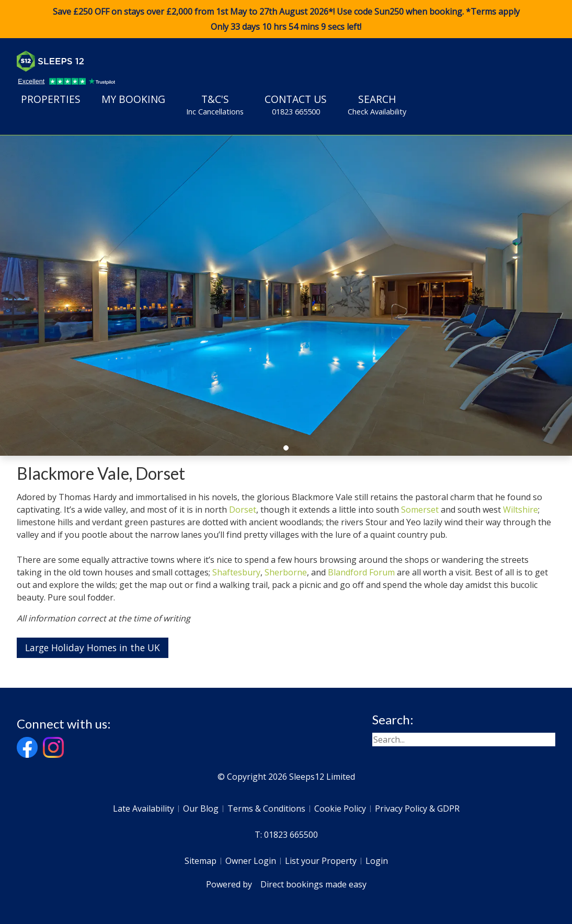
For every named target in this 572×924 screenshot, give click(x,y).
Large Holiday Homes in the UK (93, 648)
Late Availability (144, 808)
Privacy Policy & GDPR (417, 808)
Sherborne (286, 572)
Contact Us (296, 105)
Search (377, 105)
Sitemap (201, 861)
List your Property (321, 861)
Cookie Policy (340, 808)
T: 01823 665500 (286, 835)
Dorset (243, 510)
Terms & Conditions (266, 808)
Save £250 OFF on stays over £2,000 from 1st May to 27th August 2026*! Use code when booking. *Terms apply (286, 19)
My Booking (133, 99)
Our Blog (201, 808)
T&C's (215, 105)
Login (377, 861)
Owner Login (251, 861)
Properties (51, 99)
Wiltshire (520, 510)
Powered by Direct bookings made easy (286, 884)
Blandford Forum (361, 572)
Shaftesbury (236, 572)
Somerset (420, 510)
